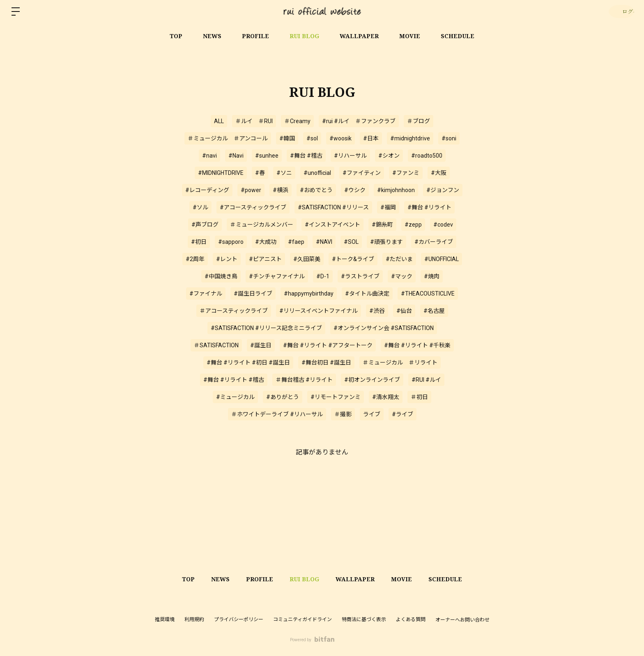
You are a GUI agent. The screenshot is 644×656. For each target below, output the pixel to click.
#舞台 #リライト (429, 207)
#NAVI (324, 242)
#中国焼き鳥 (221, 276)
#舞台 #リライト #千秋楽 (417, 345)
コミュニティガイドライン (302, 619)
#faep (296, 242)
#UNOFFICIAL (442, 259)
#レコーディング (207, 190)
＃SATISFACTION (216, 345)
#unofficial (317, 173)
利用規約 (194, 619)
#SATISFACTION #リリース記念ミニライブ (266, 328)
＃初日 (419, 397)
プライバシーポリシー (239, 619)
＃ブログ (419, 121)
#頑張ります (386, 242)
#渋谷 (377, 311)
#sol (312, 138)
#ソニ (284, 173)
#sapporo (231, 242)
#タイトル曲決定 (367, 294)
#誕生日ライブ (253, 294)
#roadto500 (427, 156)
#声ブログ (205, 225)
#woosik (340, 138)
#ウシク (355, 190)
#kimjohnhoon (396, 190)
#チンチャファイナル (277, 276)
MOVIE (410, 36)
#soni (449, 138)
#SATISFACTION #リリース (333, 207)
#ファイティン (362, 173)
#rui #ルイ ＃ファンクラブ (359, 121)
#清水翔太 (386, 397)
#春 (260, 173)
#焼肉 (432, 276)
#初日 (199, 242)
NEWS (212, 36)
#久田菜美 (307, 259)
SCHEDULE (458, 36)
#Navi (236, 156)
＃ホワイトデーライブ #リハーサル (277, 414)
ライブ (372, 414)
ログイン (620, 11)
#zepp (413, 225)
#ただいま (399, 259)
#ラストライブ (360, 276)
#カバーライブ (434, 242)
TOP (176, 36)
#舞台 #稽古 (306, 156)
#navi (209, 156)
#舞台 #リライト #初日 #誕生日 (248, 362)
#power (251, 190)
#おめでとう (316, 190)
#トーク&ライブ (353, 259)
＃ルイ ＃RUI (254, 121)
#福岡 (388, 207)
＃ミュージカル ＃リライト (400, 362)
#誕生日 (261, 345)
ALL (219, 121)
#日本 (371, 138)
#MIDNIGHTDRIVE (221, 173)
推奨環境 (165, 619)
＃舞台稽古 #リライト (304, 380)
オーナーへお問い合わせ (462, 620)
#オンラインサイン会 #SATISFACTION (384, 328)
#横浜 (281, 190)
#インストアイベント (332, 225)
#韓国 (287, 138)
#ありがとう (283, 397)
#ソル (200, 207)
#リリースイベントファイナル (319, 311)
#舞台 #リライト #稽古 (234, 380)
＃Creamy (297, 121)
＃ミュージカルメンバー (262, 225)
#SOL (351, 242)
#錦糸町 (382, 225)
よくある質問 (411, 619)
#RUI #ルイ (426, 380)
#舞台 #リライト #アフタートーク (328, 345)
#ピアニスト (265, 259)
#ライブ (402, 414)
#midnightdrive (410, 138)
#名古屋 (434, 311)
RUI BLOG (304, 36)
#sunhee (267, 156)
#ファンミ (406, 173)
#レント (227, 259)
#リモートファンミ (336, 397)
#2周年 (195, 259)
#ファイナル (206, 294)
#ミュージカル (235, 397)
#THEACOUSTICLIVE (428, 294)
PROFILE (255, 36)
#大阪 (439, 173)
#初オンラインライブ (372, 380)
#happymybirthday (309, 294)
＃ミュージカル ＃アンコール (228, 138)
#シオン (389, 156)
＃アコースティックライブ (234, 311)
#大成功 (266, 242)
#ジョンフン (443, 190)
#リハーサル (350, 156)
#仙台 (404, 311)
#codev (443, 225)
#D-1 (323, 276)
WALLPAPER (359, 36)
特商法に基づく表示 (364, 619)
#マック (402, 276)
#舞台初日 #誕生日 (326, 362)
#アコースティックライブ (253, 207)
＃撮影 (343, 414)
